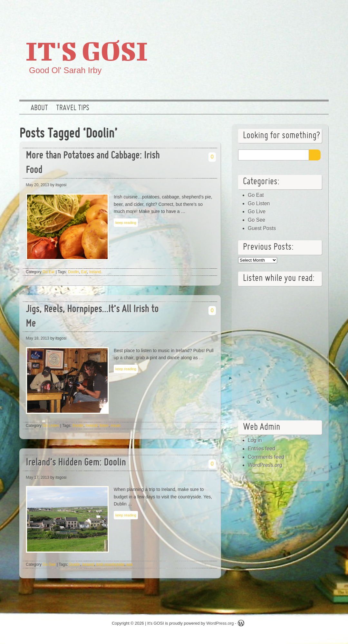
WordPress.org (265, 465)
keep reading (126, 223)
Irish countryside (110, 564)
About (39, 108)
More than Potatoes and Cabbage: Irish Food (93, 163)
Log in (255, 440)
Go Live (257, 211)
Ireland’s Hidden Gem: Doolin (76, 463)
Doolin (73, 272)
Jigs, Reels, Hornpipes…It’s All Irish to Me (92, 317)
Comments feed (266, 457)
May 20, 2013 (38, 185)
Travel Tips (73, 108)
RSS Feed (320, 11)
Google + (299, 11)
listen (104, 426)
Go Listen (51, 426)
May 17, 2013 (38, 477)
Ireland (95, 272)
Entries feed (261, 449)
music (116, 426)
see (129, 564)
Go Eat (48, 272)
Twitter (279, 11)
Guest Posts (262, 228)
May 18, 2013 (38, 338)
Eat (84, 272)
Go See (49, 564)
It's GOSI (87, 51)
